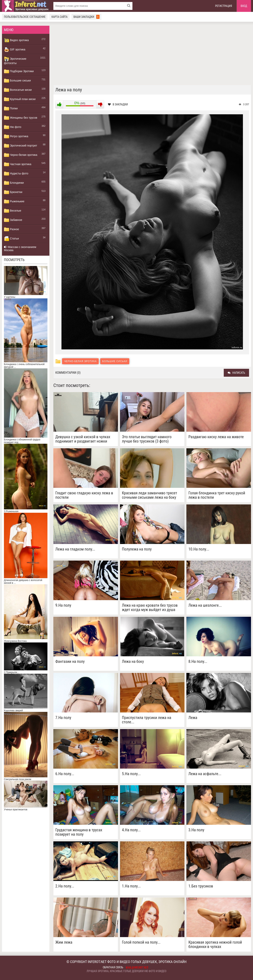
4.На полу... (131, 830)
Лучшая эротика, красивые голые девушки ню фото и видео (126, 971)
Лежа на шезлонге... (205, 605)
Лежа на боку (133, 662)
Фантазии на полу (70, 662)
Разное (11, 229)
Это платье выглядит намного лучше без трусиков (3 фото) (147, 439)
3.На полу (196, 830)
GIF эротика (15, 50)
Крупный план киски (20, 99)
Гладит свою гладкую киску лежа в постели (84, 495)
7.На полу (63, 718)
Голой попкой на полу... (141, 942)
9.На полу (63, 605)
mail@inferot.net (137, 968)
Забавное (13, 220)
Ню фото (13, 127)
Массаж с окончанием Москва (20, 249)
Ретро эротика (16, 136)
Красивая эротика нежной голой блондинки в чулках (215, 944)
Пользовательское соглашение (25, 17)
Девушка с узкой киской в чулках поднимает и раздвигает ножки (83, 439)
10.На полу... (199, 549)
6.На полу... (65, 774)
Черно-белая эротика (21, 155)
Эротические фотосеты (15, 61)
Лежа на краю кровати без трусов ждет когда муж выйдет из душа (150, 607)
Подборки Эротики (19, 71)
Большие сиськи (17, 81)
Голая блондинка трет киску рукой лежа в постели (217, 495)
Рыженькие (14, 201)
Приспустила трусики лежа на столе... (147, 720)
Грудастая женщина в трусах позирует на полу (79, 832)
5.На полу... (131, 774)
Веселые (13, 211)
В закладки (118, 104)
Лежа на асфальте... (205, 774)
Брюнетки (13, 192)
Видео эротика (16, 40)
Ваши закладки (87, 17)
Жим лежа (64, 942)
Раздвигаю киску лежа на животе (216, 437)
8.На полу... (198, 662)
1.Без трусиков (201, 886)
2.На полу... (65, 886)
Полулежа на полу (137, 549)
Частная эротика (18, 164)
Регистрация (224, 6)
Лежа (193, 718)
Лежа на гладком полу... (75, 549)
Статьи (11, 239)
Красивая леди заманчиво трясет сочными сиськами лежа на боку (150, 495)
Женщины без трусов (21, 118)
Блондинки (14, 183)
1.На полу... (131, 886)
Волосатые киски (18, 90)
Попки (11, 109)
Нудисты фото (16, 174)
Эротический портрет (21, 146)
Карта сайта (59, 17)
